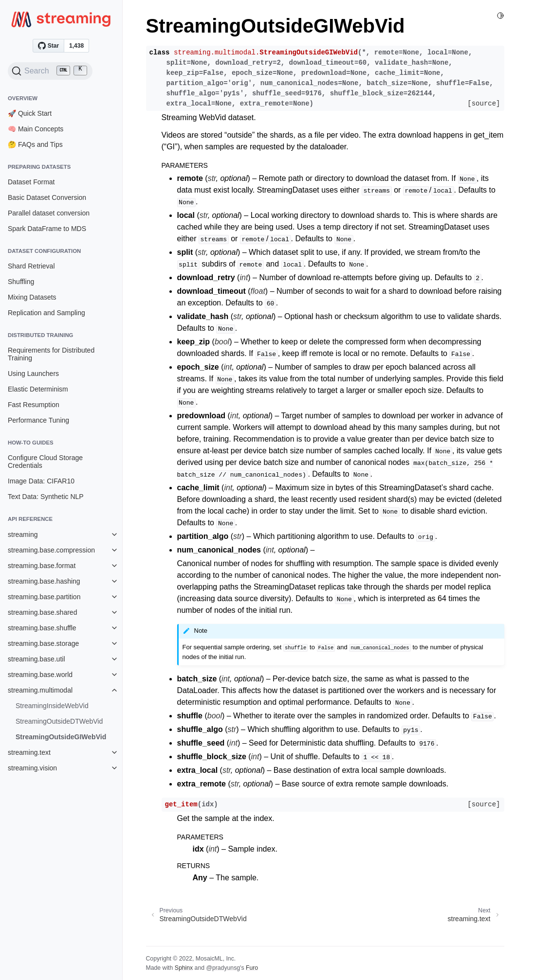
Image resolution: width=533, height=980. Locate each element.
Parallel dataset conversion (49, 213)
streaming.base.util (37, 659)
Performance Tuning (38, 420)
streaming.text (29, 752)
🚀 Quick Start (30, 113)
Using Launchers (33, 374)
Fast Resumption (34, 405)
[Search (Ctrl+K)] (50, 71)
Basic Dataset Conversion (47, 197)
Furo (252, 968)
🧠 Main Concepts (36, 129)
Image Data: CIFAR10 (41, 481)
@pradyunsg (223, 968)
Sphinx (184, 968)
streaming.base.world (40, 675)
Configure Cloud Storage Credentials (45, 462)
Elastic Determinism (38, 389)
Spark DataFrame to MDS (47, 229)
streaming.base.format (42, 566)
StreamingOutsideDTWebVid (59, 721)
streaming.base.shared (42, 612)
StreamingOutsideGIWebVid (61, 737)
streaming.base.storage (43, 643)
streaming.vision (32, 768)
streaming (23, 535)
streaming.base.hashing (44, 581)
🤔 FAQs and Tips (35, 144)
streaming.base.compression (51, 550)
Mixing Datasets (32, 297)
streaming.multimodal (40, 690)
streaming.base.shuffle (42, 628)
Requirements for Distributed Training (51, 354)
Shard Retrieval (31, 266)
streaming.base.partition (44, 597)
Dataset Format (31, 182)
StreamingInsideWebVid (52, 706)
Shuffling (21, 282)
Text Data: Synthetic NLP (46, 497)
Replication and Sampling (46, 313)
